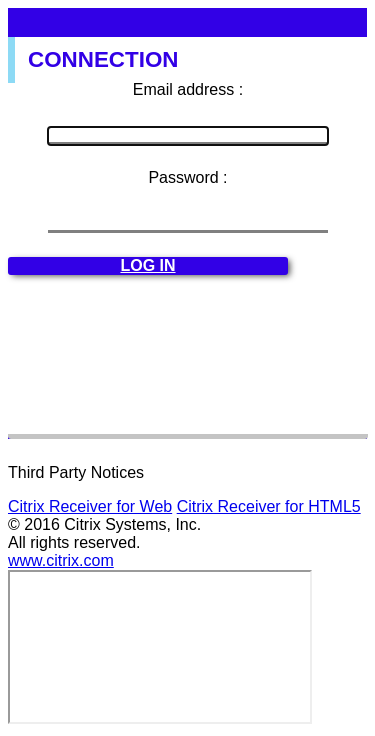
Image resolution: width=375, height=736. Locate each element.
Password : (187, 177)
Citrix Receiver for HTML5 (269, 506)
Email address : (188, 89)
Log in (147, 265)
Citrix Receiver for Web (90, 506)
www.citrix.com (61, 560)
